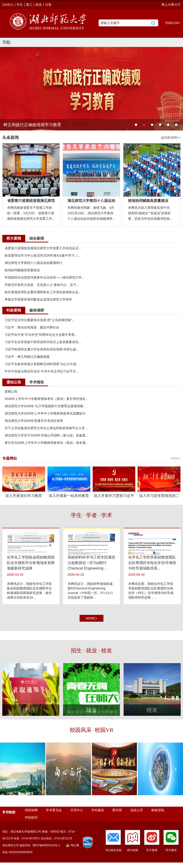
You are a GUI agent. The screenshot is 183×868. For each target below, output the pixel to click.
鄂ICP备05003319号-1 (47, 845)
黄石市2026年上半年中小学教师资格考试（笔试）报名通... (46, 443)
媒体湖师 (37, 310)
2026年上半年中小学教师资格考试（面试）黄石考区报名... (46, 399)
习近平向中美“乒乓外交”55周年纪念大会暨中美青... (41, 335)
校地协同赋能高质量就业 (148, 201)
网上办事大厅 (171, 5)
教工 (29, 5)
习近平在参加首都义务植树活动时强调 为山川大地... (42, 364)
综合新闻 (37, 238)
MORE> (91, 618)
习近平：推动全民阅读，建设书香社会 (32, 327)
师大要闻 (14, 238)
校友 (39, 5)
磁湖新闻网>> (171, 138)
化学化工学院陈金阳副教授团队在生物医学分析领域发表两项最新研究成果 (31, 563)
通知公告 (14, 382)
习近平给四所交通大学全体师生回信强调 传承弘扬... (42, 349)
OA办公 (8, 5)
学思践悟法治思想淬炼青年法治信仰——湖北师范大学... (44, 277)
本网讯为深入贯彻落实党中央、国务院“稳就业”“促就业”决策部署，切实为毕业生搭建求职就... (150, 213)
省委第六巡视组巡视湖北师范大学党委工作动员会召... (43, 248)
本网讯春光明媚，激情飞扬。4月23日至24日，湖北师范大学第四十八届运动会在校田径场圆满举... (91, 213)
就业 (91, 710)
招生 (31, 710)
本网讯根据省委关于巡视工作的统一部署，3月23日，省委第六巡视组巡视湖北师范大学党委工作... (31, 213)
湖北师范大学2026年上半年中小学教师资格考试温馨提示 (45, 413)
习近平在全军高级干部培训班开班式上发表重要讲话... (43, 342)
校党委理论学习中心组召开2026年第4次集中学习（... (43, 255)
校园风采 (81, 730)
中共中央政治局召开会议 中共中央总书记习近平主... (42, 371)
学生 (20, 5)
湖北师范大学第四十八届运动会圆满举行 (33, 263)
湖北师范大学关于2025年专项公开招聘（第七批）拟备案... (46, 435)
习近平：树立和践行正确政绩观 (27, 357)
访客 (48, 5)
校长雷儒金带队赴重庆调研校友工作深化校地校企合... (43, 292)
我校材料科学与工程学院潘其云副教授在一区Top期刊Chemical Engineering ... (91, 563)
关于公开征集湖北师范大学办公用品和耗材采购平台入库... (46, 428)
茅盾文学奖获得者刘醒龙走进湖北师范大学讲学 (38, 299)
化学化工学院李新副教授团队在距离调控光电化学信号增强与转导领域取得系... (152, 563)
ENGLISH (173, 23)
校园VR (104, 730)
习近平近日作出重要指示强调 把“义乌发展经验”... (40, 320)
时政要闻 (14, 310)
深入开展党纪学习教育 (24, 496)
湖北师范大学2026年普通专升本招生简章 (34, 421)
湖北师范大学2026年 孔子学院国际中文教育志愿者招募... (45, 406)
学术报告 (37, 382)
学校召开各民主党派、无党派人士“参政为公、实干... (42, 285)
